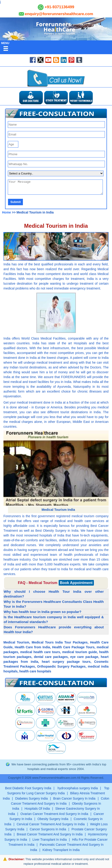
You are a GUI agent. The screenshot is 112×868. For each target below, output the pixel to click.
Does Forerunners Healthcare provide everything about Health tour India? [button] (54, 629)
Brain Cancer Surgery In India (74, 798)
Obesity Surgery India (53, 819)
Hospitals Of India (37, 809)
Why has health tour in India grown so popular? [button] (42, 612)
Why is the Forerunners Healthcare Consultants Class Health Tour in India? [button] (54, 604)
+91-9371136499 (59, 7)
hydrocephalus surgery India (77, 788)
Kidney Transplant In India (61, 850)
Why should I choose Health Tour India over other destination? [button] (54, 594)
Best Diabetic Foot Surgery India (28, 788)
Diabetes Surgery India (31, 798)
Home (7, 212)
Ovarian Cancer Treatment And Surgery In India (54, 814)
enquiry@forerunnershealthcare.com (59, 14)
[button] (56, 113)
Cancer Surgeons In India (48, 829)
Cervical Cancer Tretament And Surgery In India (51, 824)
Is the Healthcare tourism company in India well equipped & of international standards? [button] (54, 619)
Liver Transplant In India (50, 840)
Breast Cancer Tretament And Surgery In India (50, 834)
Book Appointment (76, 583)
